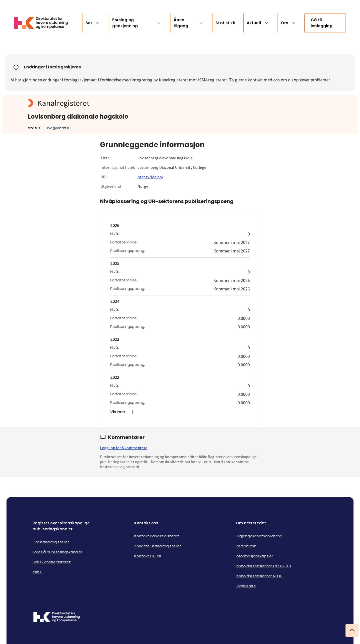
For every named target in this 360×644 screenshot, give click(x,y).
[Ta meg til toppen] (352, 631)
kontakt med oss (264, 80)
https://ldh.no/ (150, 177)
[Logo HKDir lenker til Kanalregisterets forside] (44, 23)
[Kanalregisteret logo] (128, 103)
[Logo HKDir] (56, 618)
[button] (180, 412)
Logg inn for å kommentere (124, 448)
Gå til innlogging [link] (322, 23)
